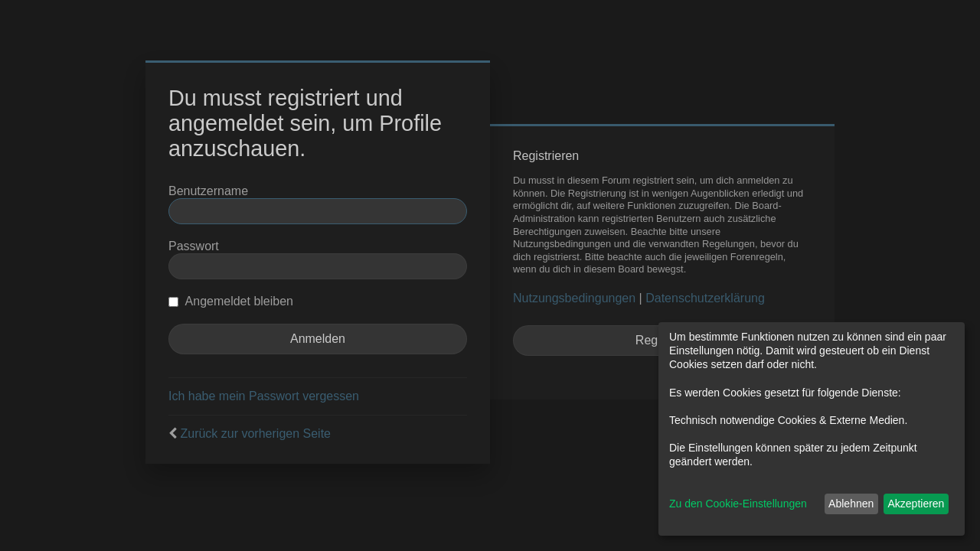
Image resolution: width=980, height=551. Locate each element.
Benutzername (208, 191)
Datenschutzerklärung (705, 298)
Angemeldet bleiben (231, 301)
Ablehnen (851, 504)
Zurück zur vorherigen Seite (255, 434)
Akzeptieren (916, 504)
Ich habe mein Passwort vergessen (264, 396)
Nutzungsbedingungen (574, 298)
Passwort (194, 246)
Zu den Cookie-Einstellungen (738, 504)
